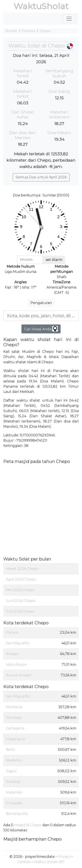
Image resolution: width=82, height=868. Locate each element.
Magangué (16, 739)
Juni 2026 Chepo (21, 601)
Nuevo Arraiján (19, 675)
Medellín (14, 760)
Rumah (11, 31)
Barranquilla (17, 814)
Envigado (14, 803)
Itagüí (11, 771)
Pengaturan (41, 303)
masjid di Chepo (28, 825)
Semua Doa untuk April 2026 (41, 177)
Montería (14, 707)
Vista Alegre (16, 665)
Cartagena (15, 728)
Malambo (14, 792)
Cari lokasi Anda (41, 329)
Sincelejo (14, 718)
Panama (29, 31)
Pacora (12, 632)
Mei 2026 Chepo (20, 590)
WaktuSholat (41, 6)
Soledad (13, 782)
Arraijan (12, 654)
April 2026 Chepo (21, 579)
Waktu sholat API (49, 862)
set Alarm (54, 260)
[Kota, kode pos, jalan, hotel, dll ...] (41, 316)
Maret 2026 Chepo (22, 569)
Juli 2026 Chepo (20, 611)
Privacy (64, 857)
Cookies (24, 862)
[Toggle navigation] (69, 19)
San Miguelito (18, 643)
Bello (10, 750)
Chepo (45, 31)
